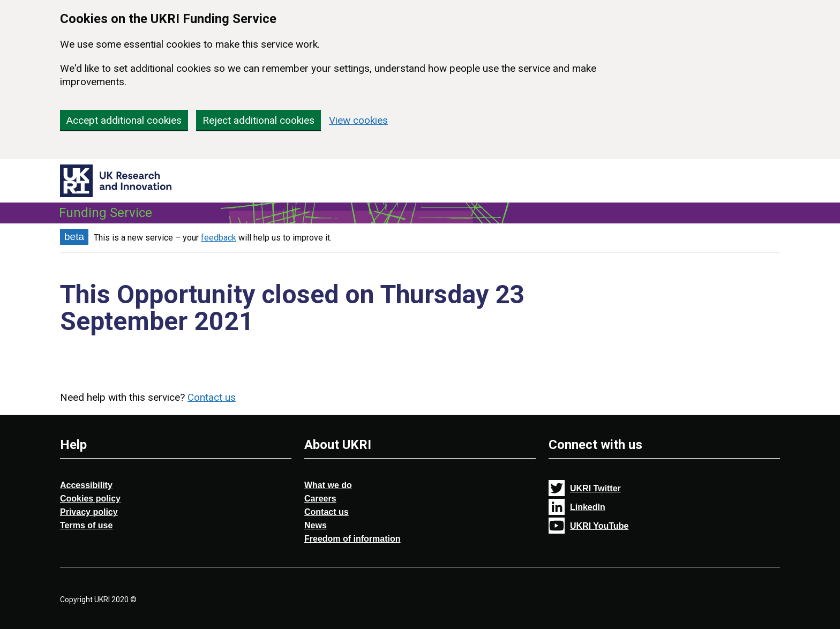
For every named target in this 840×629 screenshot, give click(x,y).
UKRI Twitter (595, 488)
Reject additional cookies (258, 120)
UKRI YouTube (599, 526)
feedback (219, 238)
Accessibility (86, 485)
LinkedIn (588, 507)
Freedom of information (352, 539)
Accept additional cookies (124, 120)
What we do (328, 485)
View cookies (358, 120)
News (316, 525)
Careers (320, 499)
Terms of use (86, 525)
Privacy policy (89, 512)
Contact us (212, 397)
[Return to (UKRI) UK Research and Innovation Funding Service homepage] (116, 178)
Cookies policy (90, 499)
